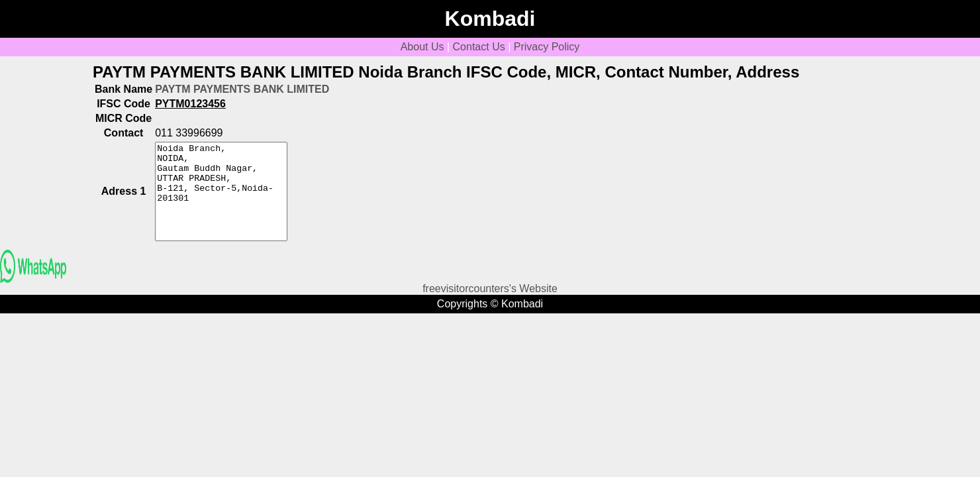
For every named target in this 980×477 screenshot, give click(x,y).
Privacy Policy (547, 47)
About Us (422, 47)
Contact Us (479, 47)
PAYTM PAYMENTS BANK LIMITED (242, 89)
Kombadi (490, 19)
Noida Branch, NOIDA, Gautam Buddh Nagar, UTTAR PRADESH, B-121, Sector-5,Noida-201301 (221, 191)
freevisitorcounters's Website (490, 289)
